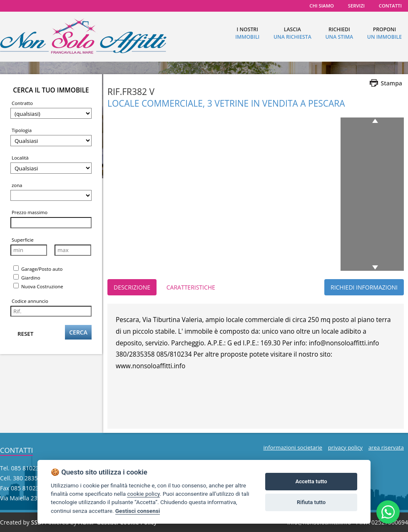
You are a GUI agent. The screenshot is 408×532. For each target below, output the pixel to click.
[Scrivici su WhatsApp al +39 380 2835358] (388, 512)
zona (17, 185)
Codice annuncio (30, 301)
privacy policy (345, 447)
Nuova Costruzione (38, 286)
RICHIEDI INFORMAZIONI (364, 287)
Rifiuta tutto (311, 502)
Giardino (27, 277)
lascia (292, 33)
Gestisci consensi (138, 511)
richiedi (339, 33)
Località (20, 158)
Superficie (23, 240)
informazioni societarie (293, 447)
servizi (356, 6)
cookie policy (143, 494)
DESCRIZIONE (132, 287)
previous (377, 121)
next (374, 267)
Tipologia (22, 130)
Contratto (22, 103)
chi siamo (322, 6)
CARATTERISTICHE (191, 287)
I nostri (247, 33)
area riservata (386, 447)
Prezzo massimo (30, 212)
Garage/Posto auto (38, 269)
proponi (384, 33)
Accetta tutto (311, 481)
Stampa (391, 83)
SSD (36, 522)
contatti (390, 6)
